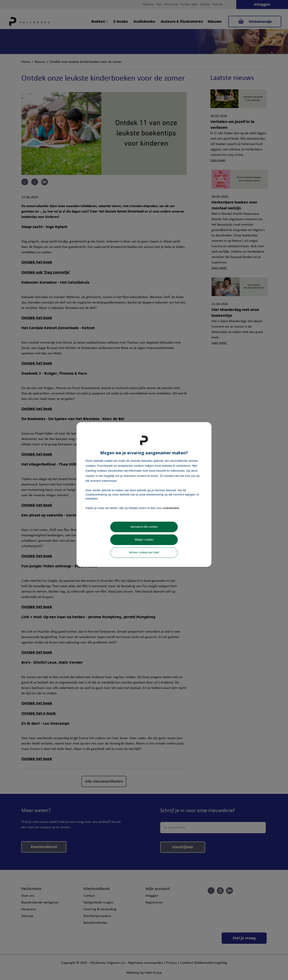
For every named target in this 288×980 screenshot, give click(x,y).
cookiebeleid (171, 508)
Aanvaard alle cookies (144, 527)
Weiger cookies (144, 540)
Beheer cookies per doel (144, 553)
